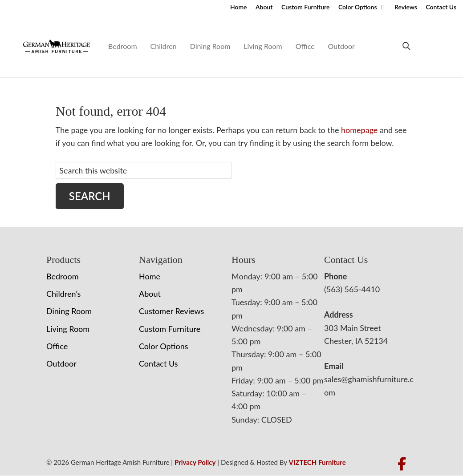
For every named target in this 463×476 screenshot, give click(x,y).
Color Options (358, 7)
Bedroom (122, 46)
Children (164, 46)
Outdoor (341, 46)
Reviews (406, 7)
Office (305, 46)
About (264, 7)
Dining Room (210, 46)
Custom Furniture (305, 7)
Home (239, 7)
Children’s (63, 294)
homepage (359, 130)
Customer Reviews (171, 311)
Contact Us (441, 7)
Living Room (263, 46)
